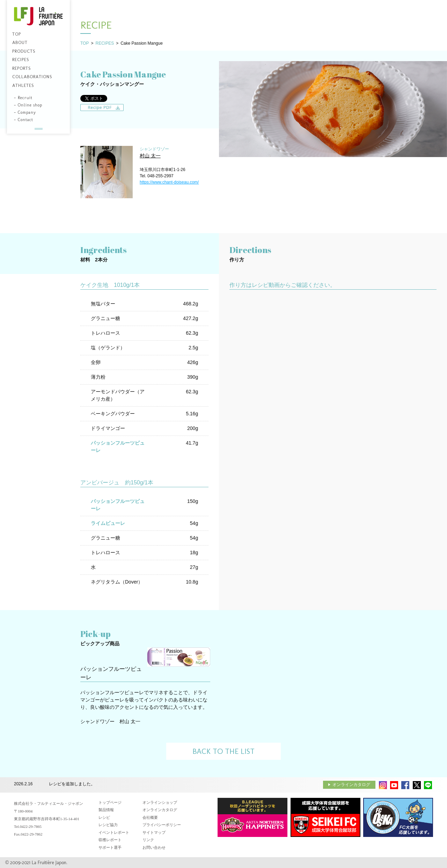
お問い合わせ (154, 847)
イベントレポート (114, 832)
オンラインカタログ (351, 785)
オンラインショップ (160, 802)
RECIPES (105, 43)
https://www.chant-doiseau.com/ (169, 182)
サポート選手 (110, 847)
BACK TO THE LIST (223, 751)
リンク (148, 840)
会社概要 (150, 817)
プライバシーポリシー (162, 825)
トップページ (110, 802)
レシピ (104, 817)
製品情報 (106, 810)
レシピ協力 (108, 825)
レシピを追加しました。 (72, 784)
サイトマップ (154, 832)
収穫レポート (110, 840)
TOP (85, 43)
